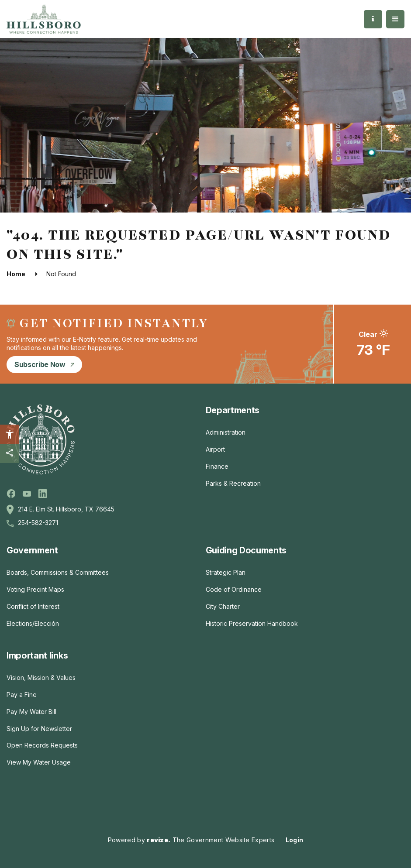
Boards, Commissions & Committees (58, 572)
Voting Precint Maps (35, 589)
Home (16, 274)
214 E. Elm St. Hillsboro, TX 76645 (66, 509)
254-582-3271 (38, 523)
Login (295, 840)
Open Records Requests (42, 745)
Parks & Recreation (233, 483)
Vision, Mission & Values (41, 678)
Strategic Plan (226, 572)
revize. (159, 840)
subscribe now (44, 364)
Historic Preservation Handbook (252, 623)
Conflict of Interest (33, 606)
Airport (215, 449)
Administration (226, 432)
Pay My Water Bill (31, 712)
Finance (217, 466)
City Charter (223, 606)
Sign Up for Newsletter (39, 729)
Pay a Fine (22, 695)
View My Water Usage (39, 762)
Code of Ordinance (234, 589)
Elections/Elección (33, 623)
